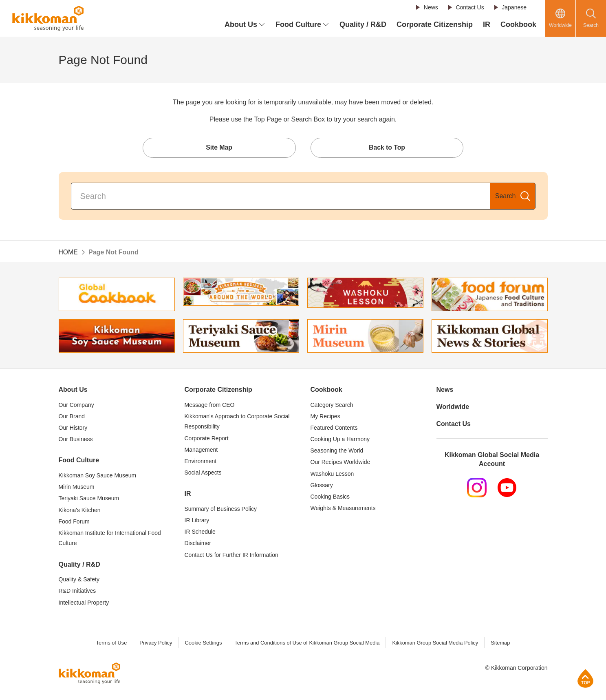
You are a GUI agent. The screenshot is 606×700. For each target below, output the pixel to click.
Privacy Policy (155, 644)
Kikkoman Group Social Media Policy (436, 644)
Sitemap (502, 644)
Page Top (585, 678)
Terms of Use (110, 644)
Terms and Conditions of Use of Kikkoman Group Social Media (307, 644)
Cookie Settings (202, 644)
